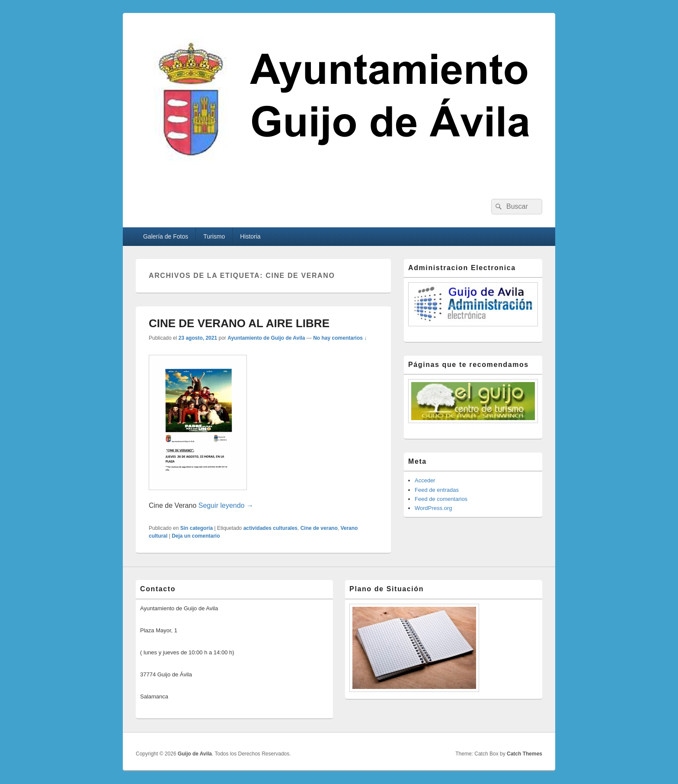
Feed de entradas (437, 490)
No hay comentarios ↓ (340, 338)
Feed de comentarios (441, 499)
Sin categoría (197, 528)
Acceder (425, 480)
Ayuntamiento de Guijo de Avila (266, 338)
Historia (250, 236)
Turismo (214, 236)
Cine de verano (319, 528)
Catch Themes (524, 754)
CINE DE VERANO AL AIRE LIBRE (239, 323)
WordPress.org (433, 508)
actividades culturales (270, 528)
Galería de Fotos (166, 236)
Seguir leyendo (226, 505)
